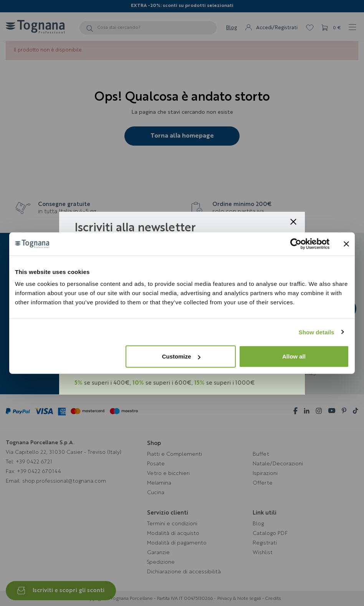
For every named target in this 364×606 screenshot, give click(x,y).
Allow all (294, 356)
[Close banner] (346, 244)
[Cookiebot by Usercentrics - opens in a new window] (296, 244)
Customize (181, 356)
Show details (317, 332)
